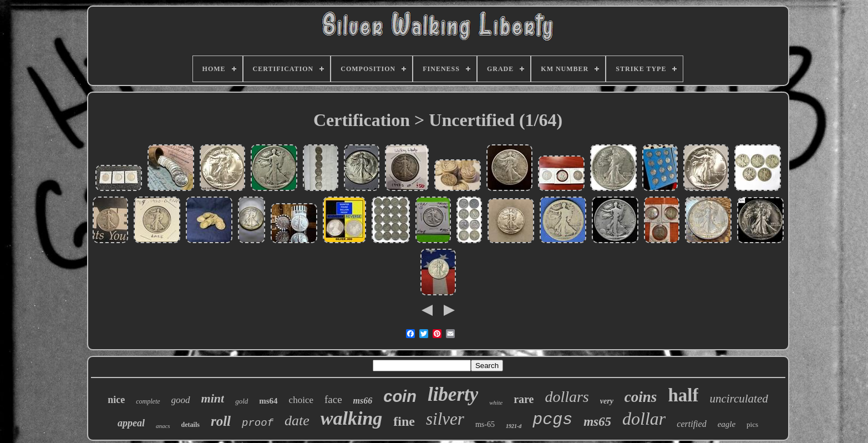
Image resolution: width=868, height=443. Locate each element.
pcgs (552, 420)
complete (148, 401)
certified (691, 424)
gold (242, 401)
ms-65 (485, 424)
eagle (727, 424)
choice (301, 400)
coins (641, 397)
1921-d (514, 426)
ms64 (268, 401)
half (683, 395)
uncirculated (738, 399)
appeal (131, 423)
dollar (644, 419)
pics (752, 424)
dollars (567, 397)
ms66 (363, 401)
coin (400, 396)
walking (351, 418)
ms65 (597, 422)
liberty (453, 394)
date (297, 421)
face (333, 399)
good (181, 400)
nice (116, 400)
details (191, 425)
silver (445, 419)
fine (404, 421)
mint (213, 398)
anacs (163, 426)
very (607, 401)
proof (258, 423)
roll (221, 421)
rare (524, 399)
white (496, 402)
